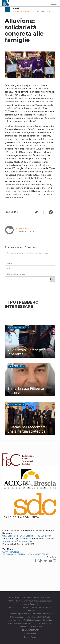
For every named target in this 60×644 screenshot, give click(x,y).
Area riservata (30, 630)
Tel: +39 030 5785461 (40, 554)
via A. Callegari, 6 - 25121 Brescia (18, 536)
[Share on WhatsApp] (52, 213)
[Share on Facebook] (44, 213)
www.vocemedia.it (11, 552)
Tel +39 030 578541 (43, 536)
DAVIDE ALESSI (22, 228)
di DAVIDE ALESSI (21, 11)
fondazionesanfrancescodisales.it (19, 541)
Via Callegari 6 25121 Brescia (16, 554)
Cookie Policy (30, 634)
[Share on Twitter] (36, 213)
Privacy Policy (30, 637)
